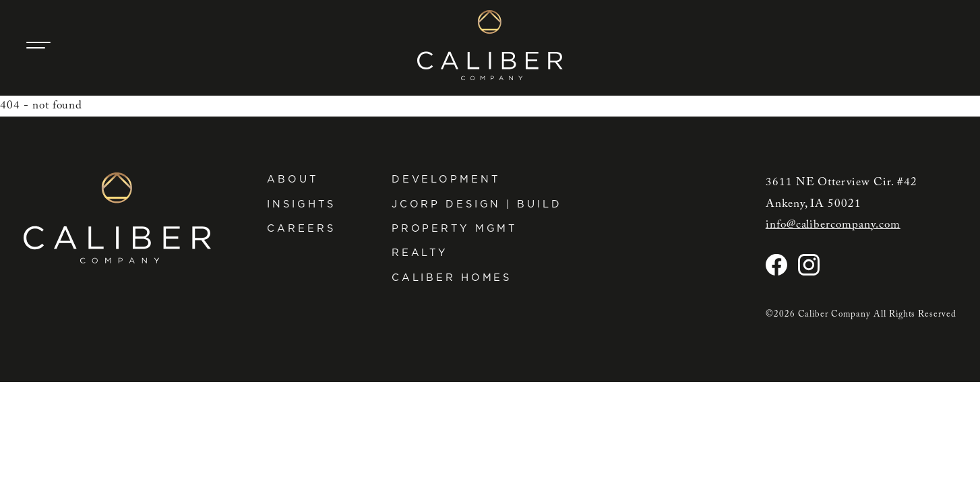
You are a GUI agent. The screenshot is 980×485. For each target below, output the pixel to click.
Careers (301, 228)
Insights (301, 204)
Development (446, 179)
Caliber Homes (452, 278)
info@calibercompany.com (833, 225)
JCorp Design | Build (477, 204)
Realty (420, 253)
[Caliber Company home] (490, 45)
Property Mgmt (454, 228)
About (292, 179)
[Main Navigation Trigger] (38, 45)
